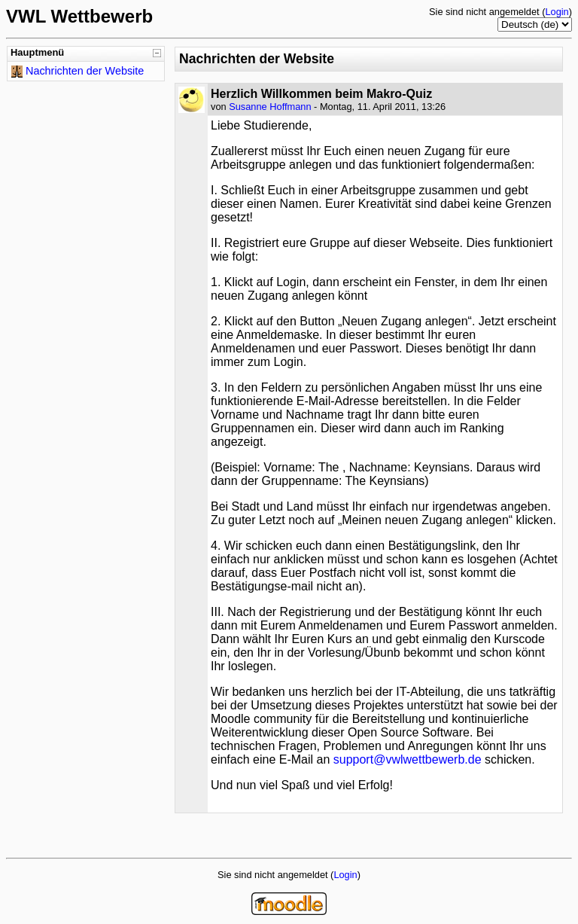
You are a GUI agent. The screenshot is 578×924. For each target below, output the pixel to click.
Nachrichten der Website (85, 71)
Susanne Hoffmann (270, 107)
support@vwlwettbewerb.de (408, 759)
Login (557, 12)
